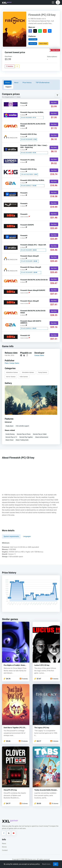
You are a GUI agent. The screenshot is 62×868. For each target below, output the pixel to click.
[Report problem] (17, 66)
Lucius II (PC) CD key (42, 665)
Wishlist (10, 66)
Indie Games (24, 377)
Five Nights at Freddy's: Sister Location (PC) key (14, 665)
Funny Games (43, 372)
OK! (56, 864)
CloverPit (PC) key (10, 790)
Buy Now (54, 103)
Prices (8, 83)
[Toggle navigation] (53, 2)
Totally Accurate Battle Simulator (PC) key (46, 790)
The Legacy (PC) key (42, 728)
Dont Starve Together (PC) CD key (14, 728)
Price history (27, 83)
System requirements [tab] (11, 536)
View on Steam (43, 44)
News (4, 844)
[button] (58, 2)
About (16, 83)
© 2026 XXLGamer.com (28, 859)
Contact (5, 850)
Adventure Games (12, 372)
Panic (7, 363)
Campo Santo (39, 355)
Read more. (46, 864)
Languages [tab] (27, 536)
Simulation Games (28, 372)
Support (8, 87)
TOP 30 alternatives (43, 83)
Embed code (33, 44)
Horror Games (11, 377)
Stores (4, 847)
